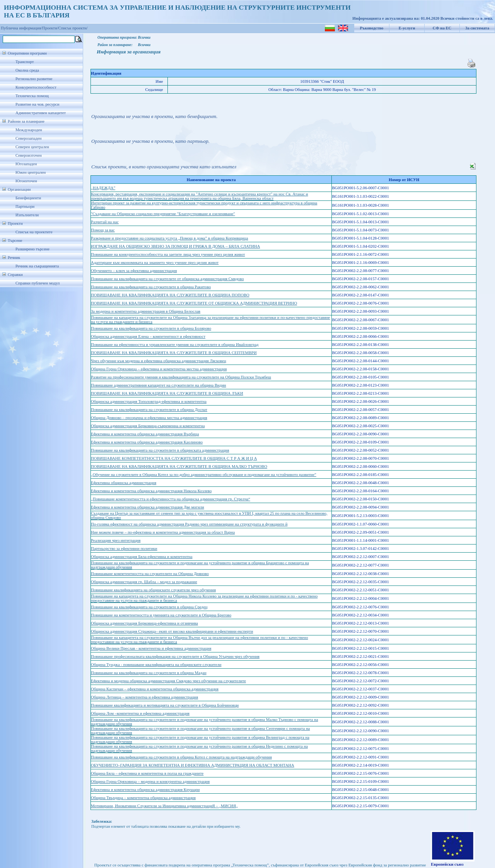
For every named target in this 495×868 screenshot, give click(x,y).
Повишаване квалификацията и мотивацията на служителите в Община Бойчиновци (165, 705)
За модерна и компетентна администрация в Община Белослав (146, 311)
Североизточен (29, 155)
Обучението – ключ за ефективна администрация (134, 271)
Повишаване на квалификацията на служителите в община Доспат (149, 410)
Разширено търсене (32, 249)
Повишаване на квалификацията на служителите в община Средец (149, 607)
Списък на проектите (34, 232)
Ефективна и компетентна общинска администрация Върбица (145, 434)
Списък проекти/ (73, 28)
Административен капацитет (41, 113)
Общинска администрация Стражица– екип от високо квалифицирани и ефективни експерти (172, 631)
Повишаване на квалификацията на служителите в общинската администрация (160, 450)
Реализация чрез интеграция (116, 540)
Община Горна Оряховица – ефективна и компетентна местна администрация (159, 369)
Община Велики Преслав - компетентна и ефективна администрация (151, 648)
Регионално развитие (34, 79)
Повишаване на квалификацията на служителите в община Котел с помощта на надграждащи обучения (181, 757)
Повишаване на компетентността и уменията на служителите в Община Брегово (161, 615)
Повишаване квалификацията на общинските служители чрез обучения (153, 590)
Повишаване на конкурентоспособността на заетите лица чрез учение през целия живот (168, 254)
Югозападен (26, 164)
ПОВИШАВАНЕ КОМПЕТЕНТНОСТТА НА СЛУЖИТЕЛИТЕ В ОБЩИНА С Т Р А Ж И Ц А (174, 458)
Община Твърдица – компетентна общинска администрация (143, 798)
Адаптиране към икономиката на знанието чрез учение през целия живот (155, 263)
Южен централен (31, 172)
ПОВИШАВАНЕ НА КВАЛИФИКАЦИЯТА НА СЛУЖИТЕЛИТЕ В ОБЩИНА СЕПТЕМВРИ (174, 353)
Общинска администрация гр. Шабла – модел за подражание (144, 582)
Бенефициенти (28, 198)
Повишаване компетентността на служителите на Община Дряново (150, 574)
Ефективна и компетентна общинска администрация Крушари (145, 790)
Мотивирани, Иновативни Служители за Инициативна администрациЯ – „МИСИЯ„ (164, 806)
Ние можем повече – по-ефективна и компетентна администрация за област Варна (163, 532)
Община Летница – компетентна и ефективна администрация (144, 697)
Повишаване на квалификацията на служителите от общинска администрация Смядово (167, 279)
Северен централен (32, 147)
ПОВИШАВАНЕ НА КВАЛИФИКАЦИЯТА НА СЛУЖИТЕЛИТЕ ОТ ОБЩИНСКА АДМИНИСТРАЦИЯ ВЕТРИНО (194, 303)
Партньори (25, 206)
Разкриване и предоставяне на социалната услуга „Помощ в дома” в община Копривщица (169, 238)
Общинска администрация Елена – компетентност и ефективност (148, 336)
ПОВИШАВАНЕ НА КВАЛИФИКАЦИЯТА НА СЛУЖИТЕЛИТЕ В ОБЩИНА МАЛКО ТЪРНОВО (179, 467)
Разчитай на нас (105, 222)
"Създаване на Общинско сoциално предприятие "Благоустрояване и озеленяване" (163, 214)
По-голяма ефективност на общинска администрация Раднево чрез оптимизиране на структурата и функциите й (189, 524)
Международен (29, 130)
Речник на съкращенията (37, 266)
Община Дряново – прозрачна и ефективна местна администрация (149, 418)
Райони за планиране (26, 121)
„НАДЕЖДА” (103, 188)
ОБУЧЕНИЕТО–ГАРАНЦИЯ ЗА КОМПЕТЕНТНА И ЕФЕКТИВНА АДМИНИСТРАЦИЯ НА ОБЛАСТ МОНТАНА (193, 765)
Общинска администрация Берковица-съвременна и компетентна (148, 426)
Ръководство (372, 28)
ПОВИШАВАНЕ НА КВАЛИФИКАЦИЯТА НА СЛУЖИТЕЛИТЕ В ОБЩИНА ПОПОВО (170, 295)
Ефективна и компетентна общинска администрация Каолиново (147, 442)
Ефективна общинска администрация (124, 483)
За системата (477, 28)
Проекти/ (50, 28)
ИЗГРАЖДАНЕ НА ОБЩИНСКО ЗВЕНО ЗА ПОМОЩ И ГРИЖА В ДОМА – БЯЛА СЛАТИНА (175, 246)
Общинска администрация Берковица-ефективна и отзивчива (144, 623)
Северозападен (28, 138)
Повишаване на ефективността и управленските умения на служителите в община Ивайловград (175, 345)
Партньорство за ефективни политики (124, 549)
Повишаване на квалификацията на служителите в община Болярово (151, 328)
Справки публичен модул (38, 283)
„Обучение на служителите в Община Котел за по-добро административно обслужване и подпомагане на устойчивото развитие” (204, 475)
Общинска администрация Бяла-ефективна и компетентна (142, 557)
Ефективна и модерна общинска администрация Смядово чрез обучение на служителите (168, 681)
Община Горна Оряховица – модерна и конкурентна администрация (150, 782)
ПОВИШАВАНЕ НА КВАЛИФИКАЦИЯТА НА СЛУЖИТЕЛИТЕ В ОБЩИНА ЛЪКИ (167, 393)
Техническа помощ (32, 96)
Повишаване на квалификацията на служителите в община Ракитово (151, 287)
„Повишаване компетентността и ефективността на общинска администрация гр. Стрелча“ (171, 499)
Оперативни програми (27, 53)
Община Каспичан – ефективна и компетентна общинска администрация (155, 689)
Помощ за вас (103, 230)
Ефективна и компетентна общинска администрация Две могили (148, 507)
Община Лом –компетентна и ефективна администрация (140, 713)
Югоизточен (26, 181)
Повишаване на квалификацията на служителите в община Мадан (149, 673)
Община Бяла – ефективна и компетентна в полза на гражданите (147, 773)
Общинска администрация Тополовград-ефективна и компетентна (149, 401)
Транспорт (25, 62)
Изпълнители (27, 215)
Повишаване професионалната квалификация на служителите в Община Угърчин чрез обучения (175, 657)
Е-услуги (407, 28)
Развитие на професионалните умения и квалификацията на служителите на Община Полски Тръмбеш (181, 377)
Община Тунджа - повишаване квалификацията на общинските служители (156, 665)
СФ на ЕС (442, 28)
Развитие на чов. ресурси (38, 104)
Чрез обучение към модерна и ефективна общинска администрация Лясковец (159, 361)
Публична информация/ (21, 28)
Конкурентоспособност (36, 87)
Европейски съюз (447, 864)
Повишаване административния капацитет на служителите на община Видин (159, 385)
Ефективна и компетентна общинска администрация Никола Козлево (151, 491)
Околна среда (27, 70)
